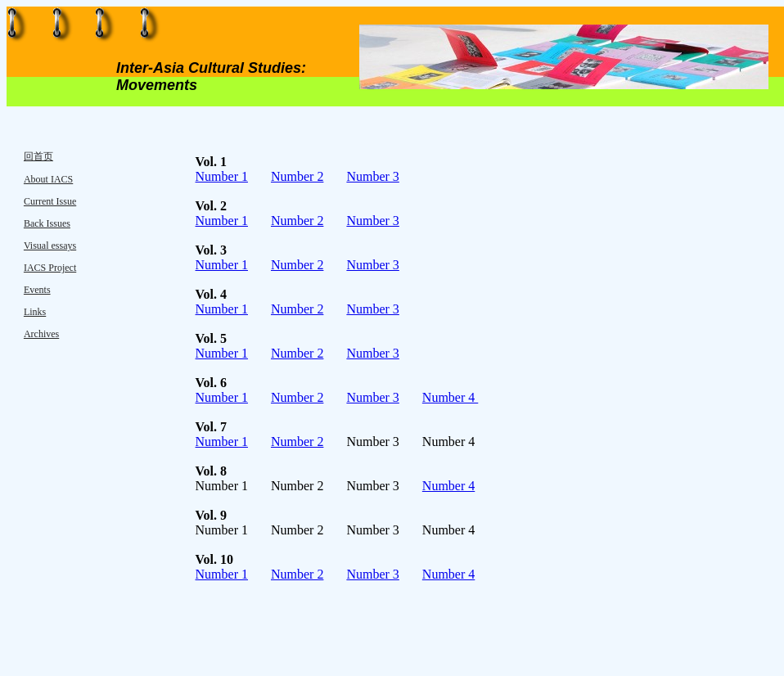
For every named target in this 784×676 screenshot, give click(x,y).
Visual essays (50, 246)
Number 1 (222, 176)
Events (37, 290)
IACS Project (50, 268)
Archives (41, 334)
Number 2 (297, 176)
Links (35, 312)
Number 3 (372, 176)
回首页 (38, 156)
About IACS (48, 179)
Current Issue (50, 201)
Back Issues (47, 223)
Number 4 (450, 397)
